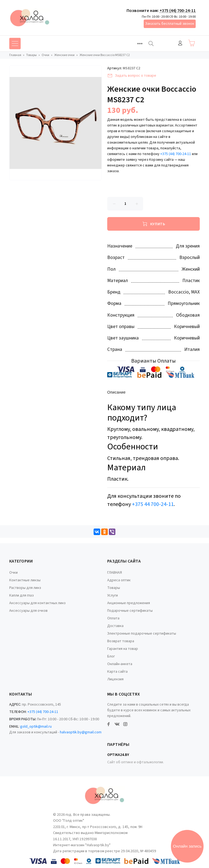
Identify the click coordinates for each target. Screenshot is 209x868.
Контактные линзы (25, 580)
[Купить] (153, 224)
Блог (111, 656)
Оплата (113, 618)
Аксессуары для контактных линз (37, 603)
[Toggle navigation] (140, 44)
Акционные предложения (129, 603)
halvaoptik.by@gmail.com (81, 732)
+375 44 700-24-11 (153, 504)
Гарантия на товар (123, 649)
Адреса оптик (119, 580)
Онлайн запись (187, 846)
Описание (116, 393)
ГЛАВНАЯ (115, 573)
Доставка (115, 626)
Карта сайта (117, 672)
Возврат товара (121, 641)
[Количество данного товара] (125, 204)
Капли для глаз (21, 595)
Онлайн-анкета (120, 664)
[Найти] (151, 44)
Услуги (113, 595)
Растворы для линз (25, 588)
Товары (114, 588)
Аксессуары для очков (28, 611)
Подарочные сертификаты (130, 611)
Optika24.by (118, 755)
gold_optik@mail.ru (36, 727)
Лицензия (115, 679)
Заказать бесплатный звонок (170, 24)
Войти (180, 43)
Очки (13, 573)
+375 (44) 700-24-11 (178, 11)
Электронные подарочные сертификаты (142, 634)
